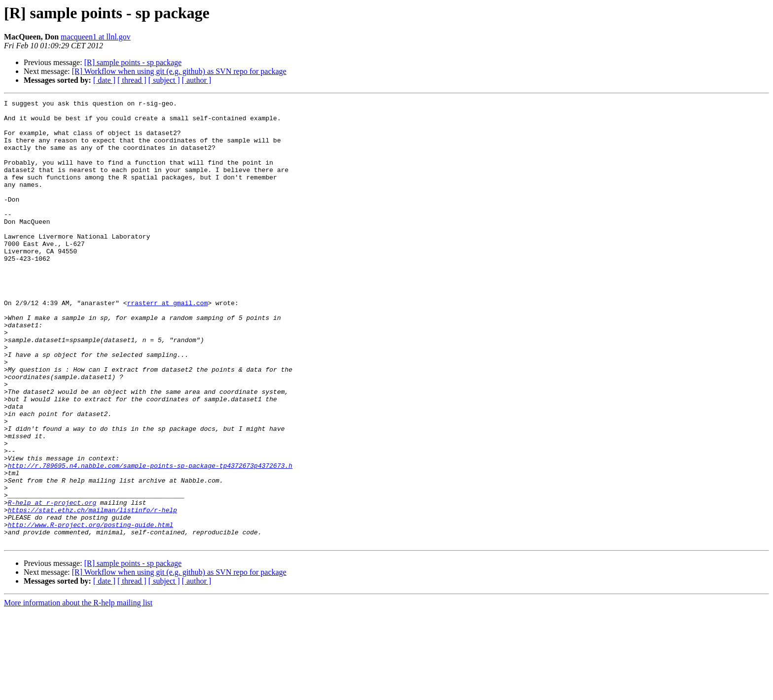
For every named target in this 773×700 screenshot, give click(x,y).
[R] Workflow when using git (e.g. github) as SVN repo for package (179, 71)
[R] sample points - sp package (133, 62)
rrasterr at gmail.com (168, 344)
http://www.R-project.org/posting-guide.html (90, 610)
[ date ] (104, 80)
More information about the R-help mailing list (78, 691)
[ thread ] (132, 80)
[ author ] (197, 80)
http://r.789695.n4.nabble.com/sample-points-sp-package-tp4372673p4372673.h (150, 539)
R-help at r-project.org (52, 584)
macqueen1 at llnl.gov (96, 37)
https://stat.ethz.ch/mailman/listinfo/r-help (92, 593)
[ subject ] (164, 80)
